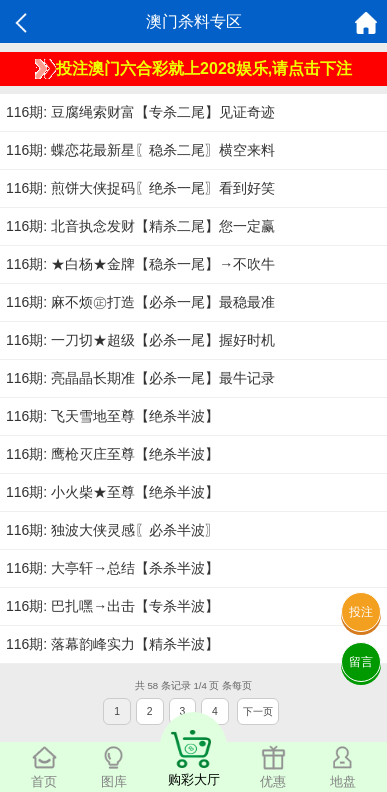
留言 (361, 662)
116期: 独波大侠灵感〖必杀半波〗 (112, 530)
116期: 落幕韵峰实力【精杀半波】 (112, 644)
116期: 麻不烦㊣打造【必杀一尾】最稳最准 (140, 302)
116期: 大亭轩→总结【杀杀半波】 (112, 568)
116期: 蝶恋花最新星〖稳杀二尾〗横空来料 (140, 150)
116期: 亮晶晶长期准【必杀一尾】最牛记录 (140, 378)
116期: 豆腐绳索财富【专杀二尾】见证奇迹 (140, 112)
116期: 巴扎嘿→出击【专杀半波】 (112, 606)
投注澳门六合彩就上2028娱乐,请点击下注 (193, 69)
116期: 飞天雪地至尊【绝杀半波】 (112, 416)
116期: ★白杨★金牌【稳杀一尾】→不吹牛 (140, 264)
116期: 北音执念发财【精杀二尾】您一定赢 (140, 226)
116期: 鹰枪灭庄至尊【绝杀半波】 (112, 454)
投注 (361, 612)
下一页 (258, 711)
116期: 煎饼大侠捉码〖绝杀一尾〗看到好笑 (140, 188)
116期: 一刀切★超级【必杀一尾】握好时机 (140, 340)
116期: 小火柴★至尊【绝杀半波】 (112, 492)
